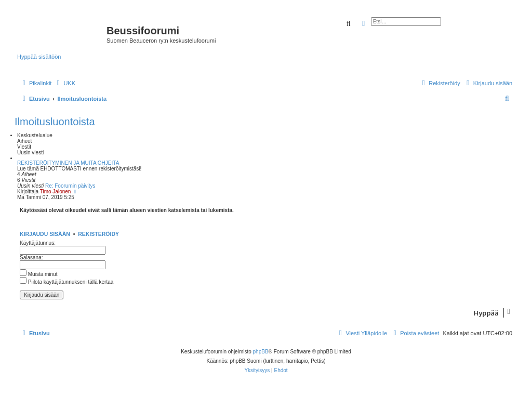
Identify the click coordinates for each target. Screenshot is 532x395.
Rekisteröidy (98, 234)
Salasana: (31, 258)
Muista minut (38, 274)
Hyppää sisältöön (39, 57)
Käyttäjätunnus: (38, 243)
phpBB (261, 352)
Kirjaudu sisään (45, 234)
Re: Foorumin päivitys (70, 186)
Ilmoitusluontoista (55, 122)
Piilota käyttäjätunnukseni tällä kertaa (66, 282)
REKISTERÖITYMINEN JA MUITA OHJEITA (68, 163)
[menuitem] (65, 83)
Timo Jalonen (56, 192)
